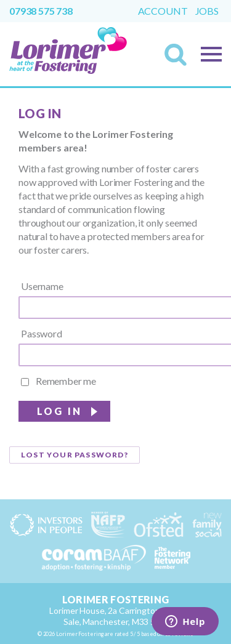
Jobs (207, 11)
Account (163, 11)
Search (179, 58)
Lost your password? (75, 455)
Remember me (59, 381)
